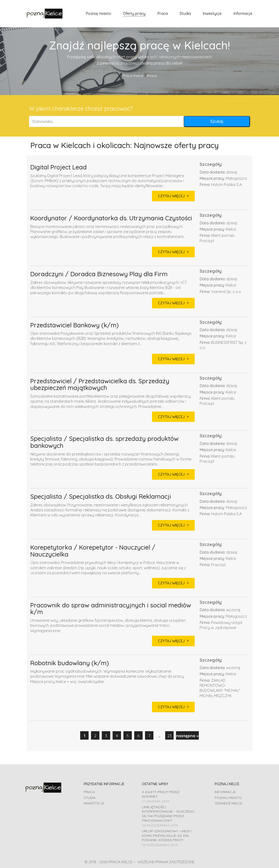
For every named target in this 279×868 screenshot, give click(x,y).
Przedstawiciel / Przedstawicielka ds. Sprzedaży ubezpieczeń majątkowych (100, 385)
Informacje (225, 792)
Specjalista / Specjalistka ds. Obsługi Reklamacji (101, 497)
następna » (187, 736)
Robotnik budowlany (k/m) (70, 663)
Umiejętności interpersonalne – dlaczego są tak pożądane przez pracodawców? (168, 814)
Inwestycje (94, 803)
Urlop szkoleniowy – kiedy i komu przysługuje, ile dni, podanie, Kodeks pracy (167, 835)
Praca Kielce (133, 76)
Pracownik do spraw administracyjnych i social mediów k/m (111, 609)
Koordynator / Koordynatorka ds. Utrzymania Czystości (111, 218)
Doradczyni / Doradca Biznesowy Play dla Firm (99, 274)
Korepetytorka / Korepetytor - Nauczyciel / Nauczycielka (93, 551)
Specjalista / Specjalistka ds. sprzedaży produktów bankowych (104, 442)
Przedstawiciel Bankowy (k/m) (74, 325)
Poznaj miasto (228, 798)
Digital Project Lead (58, 167)
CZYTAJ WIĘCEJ (171, 196)
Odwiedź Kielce (228, 803)
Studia (90, 798)
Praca (89, 792)
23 (170, 736)
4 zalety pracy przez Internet (161, 794)
